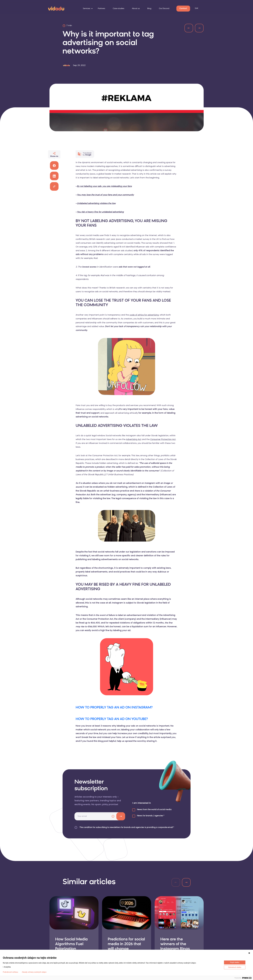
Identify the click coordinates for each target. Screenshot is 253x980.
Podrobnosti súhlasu (10, 972)
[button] (186, 882)
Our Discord (164, 9)
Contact (183, 9)
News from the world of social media (154, 810)
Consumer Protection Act (163, 439)
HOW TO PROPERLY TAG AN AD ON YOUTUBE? (112, 719)
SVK (197, 8)
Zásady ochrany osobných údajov (34, 972)
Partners (102, 9)
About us (136, 9)
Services (87, 9)
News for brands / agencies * (151, 816)
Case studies (119, 9)
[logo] (56, 8)
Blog (149, 9)
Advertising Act (134, 439)
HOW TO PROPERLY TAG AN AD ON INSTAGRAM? (114, 708)
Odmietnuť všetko (235, 967)
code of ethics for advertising (144, 315)
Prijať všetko (235, 962)
